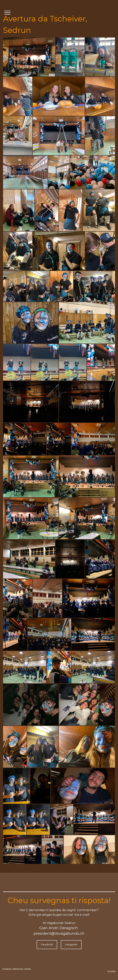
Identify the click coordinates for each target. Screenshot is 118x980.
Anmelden (112, 971)
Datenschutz (18, 969)
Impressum (7, 969)
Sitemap (28, 969)
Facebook (47, 945)
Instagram (71, 945)
